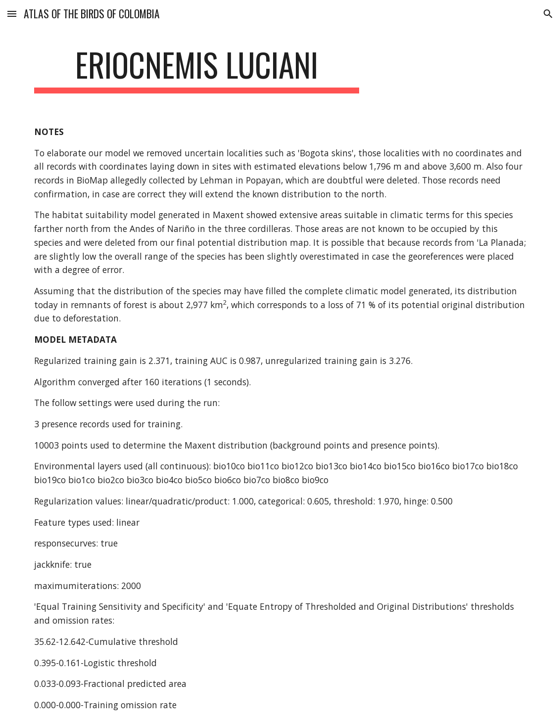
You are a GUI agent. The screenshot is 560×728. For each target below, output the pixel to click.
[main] (197, 69)
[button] (12, 14)
